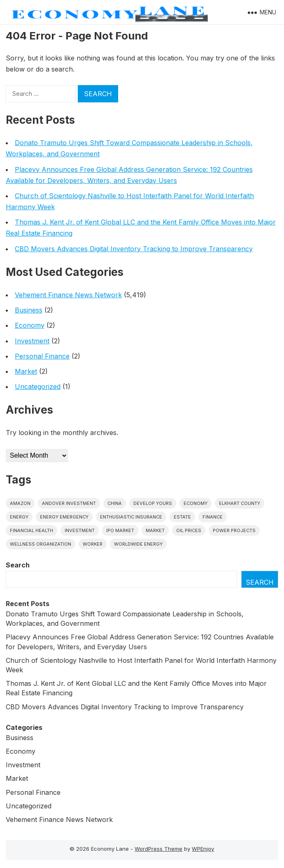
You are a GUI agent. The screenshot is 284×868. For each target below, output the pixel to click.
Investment (32, 341)
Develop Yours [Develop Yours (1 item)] (153, 503)
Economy (30, 325)
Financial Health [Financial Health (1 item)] (31, 530)
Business (29, 310)
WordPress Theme (158, 849)
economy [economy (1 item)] (196, 503)
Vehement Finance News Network (68, 295)
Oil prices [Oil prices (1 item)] (189, 530)
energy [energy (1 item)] (19, 517)
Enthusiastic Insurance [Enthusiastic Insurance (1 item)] (131, 517)
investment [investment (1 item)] (80, 530)
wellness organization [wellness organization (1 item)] (41, 544)
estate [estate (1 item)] (182, 517)
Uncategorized (38, 387)
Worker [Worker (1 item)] (93, 544)
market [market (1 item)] (155, 530)
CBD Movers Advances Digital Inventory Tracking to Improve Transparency (134, 249)
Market (26, 371)
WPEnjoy (203, 849)
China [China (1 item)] (115, 503)
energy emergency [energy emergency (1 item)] (64, 517)
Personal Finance (42, 356)
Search (18, 565)
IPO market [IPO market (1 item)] (120, 530)
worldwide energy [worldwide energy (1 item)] (138, 544)
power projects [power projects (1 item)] (234, 530)
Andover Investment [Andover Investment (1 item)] (69, 503)
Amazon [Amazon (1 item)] (20, 503)
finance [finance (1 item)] (213, 517)
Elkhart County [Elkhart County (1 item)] (240, 503)
